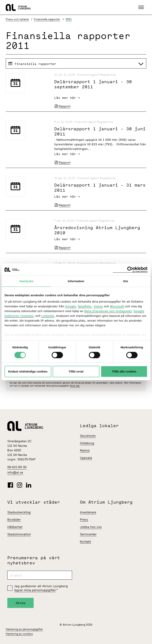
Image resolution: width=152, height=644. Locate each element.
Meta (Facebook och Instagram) (108, 311)
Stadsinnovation (19, 534)
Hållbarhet (15, 527)
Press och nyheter (17, 19)
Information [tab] (76, 281)
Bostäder (14, 520)
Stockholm (88, 436)
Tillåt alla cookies (124, 371)
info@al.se (15, 472)
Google (71, 306)
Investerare (88, 512)
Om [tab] (126, 281)
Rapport (62, 106)
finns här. (75, 386)
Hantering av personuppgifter (24, 629)
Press (84, 520)
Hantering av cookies (19, 634)
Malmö (85, 450)
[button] (142, 7)
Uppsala (86, 458)
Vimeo (98, 306)
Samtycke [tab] (26, 281)
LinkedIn (48, 316)
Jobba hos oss (91, 527)
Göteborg (87, 443)
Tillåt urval (76, 371)
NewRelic (85, 306)
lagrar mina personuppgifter (35, 590)
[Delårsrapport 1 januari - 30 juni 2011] (28, 130)
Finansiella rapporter (47, 19)
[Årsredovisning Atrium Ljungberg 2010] (28, 229)
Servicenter (88, 534)
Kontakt (85, 542)
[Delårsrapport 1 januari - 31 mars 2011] (28, 187)
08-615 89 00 (17, 467)
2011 (69, 19)
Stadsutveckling (19, 512)
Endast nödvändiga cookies (28, 371)
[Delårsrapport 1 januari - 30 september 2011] (28, 83)
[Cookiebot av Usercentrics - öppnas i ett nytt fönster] (130, 270)
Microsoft (117, 306)
